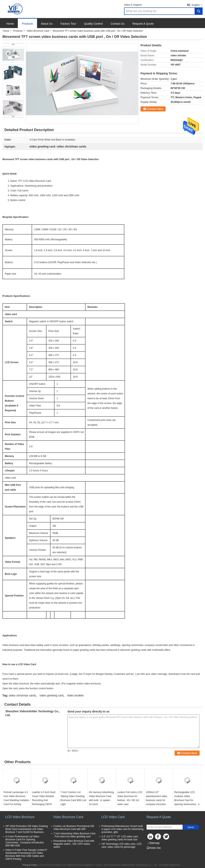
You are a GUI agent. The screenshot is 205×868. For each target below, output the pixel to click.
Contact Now (155, 109)
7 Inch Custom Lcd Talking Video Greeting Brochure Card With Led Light (73, 798)
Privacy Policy (30, 865)
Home (10, 24)
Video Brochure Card (38, 31)
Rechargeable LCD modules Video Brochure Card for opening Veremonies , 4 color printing (187, 800)
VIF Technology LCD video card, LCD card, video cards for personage (121, 845)
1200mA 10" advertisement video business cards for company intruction (156, 798)
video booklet (75, 695)
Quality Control (93, 24)
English (197, 5)
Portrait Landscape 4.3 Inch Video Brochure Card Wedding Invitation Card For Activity (16, 798)
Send (190, 827)
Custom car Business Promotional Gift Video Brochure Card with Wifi (74, 828)
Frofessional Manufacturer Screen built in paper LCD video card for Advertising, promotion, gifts (123, 829)
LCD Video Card (113, 817)
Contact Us (117, 24)
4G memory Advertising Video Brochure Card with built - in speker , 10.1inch (101, 798)
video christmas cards (22, 695)
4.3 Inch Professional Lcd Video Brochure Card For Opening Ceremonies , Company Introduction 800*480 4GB (25, 841)
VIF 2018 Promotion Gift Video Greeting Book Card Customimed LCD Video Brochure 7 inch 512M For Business (27, 829)
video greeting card (52, 695)
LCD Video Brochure (20, 817)
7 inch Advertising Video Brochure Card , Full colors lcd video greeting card (74, 835)
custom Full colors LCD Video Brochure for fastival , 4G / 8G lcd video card (130, 798)
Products (27, 24)
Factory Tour (68, 24)
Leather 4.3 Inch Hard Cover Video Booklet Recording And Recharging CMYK (44, 798)
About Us (47, 24)
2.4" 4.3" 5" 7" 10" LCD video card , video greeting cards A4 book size (120, 838)
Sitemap (154, 843)
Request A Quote (143, 24)
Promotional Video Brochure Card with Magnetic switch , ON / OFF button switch (74, 844)
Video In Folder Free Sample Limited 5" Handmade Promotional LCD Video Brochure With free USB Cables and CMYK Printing (26, 854)
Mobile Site (154, 848)
